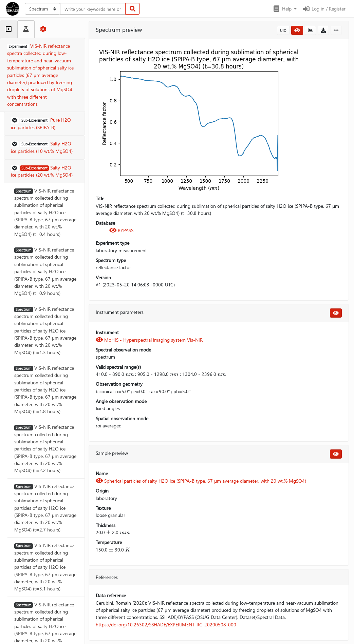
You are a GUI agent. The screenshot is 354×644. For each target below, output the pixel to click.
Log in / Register (324, 9)
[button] (285, 9)
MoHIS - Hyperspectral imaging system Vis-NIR (149, 340)
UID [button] (283, 30)
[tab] (9, 29)
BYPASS (121, 230)
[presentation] (130, 374)
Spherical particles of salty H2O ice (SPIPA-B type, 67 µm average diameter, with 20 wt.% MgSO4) (201, 481)
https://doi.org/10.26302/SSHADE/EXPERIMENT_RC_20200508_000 (166, 625)
